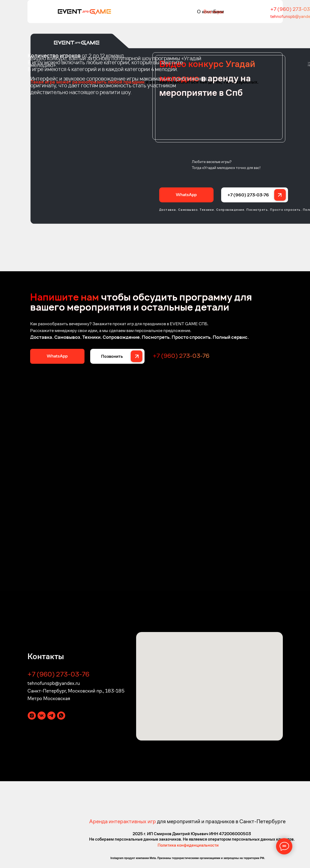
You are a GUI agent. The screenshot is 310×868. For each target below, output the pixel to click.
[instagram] (32, 716)
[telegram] (51, 716)
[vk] (42, 716)
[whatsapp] (61, 716)
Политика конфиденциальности (188, 845)
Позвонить (112, 356)
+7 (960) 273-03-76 (248, 195)
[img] (84, 11)
